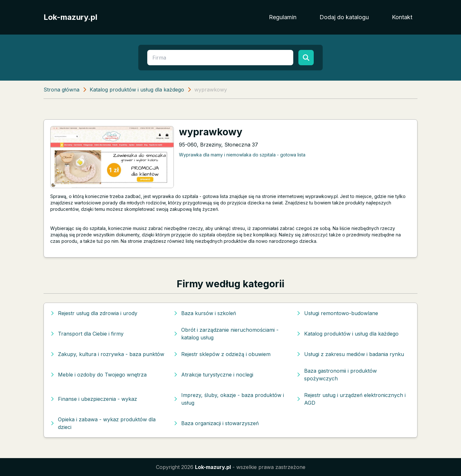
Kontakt (402, 17)
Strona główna (61, 90)
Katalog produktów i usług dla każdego (137, 90)
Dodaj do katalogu (344, 17)
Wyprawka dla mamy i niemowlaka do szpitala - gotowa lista (242, 155)
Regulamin (283, 17)
